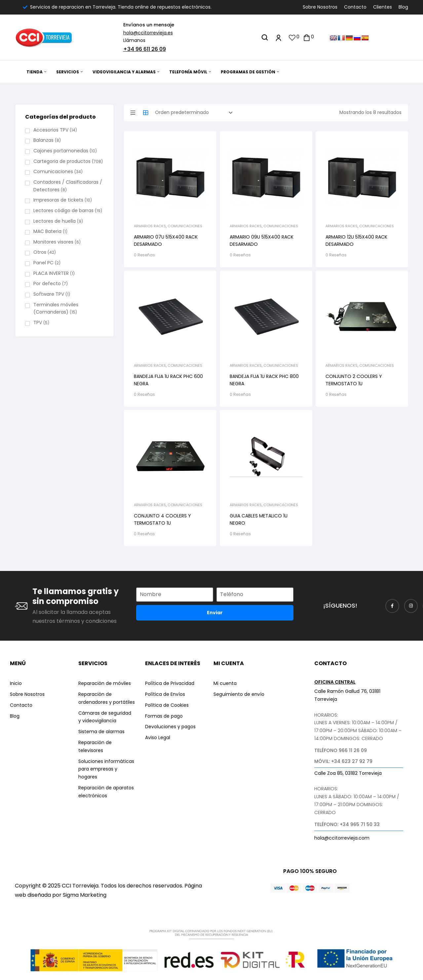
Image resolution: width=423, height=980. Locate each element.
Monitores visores (53, 242)
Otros (40, 252)
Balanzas (43, 140)
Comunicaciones (185, 226)
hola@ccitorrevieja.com (342, 838)
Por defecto (47, 283)
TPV (38, 322)
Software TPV (49, 294)
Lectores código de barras (63, 210)
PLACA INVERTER (51, 273)
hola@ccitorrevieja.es (148, 33)
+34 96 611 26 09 (145, 49)
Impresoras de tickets (58, 200)
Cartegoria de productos (62, 161)
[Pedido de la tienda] (196, 113)
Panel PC (43, 263)
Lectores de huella (55, 221)
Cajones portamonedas (61, 151)
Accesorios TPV (51, 130)
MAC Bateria (47, 231)
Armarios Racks (150, 226)
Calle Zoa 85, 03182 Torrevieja (348, 773)
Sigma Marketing (85, 895)
